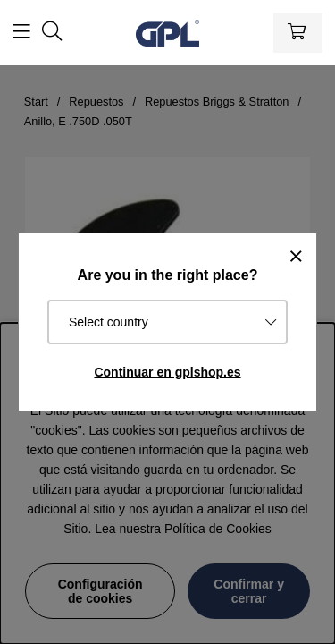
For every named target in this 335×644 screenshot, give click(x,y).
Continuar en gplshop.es (167, 372)
